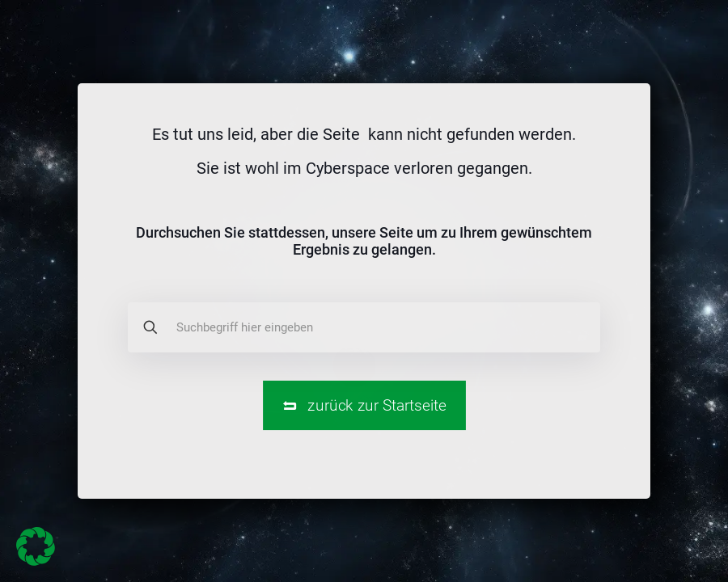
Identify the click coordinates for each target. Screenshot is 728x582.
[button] (36, 546)
